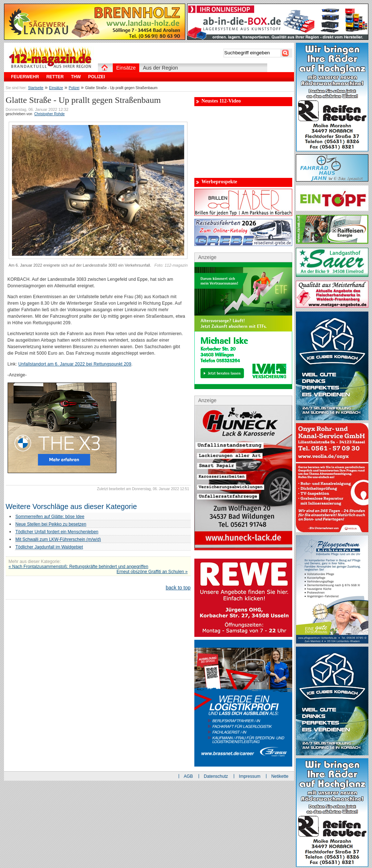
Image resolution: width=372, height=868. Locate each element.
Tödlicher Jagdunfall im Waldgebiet (49, 547)
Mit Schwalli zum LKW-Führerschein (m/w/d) (58, 539)
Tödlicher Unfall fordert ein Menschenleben (57, 532)
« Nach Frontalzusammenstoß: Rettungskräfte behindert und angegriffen (78, 567)
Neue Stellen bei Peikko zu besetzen (51, 524)
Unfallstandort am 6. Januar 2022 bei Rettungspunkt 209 (75, 364)
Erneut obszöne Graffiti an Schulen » (152, 572)
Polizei (74, 88)
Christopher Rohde (49, 114)
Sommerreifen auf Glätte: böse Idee (50, 517)
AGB (188, 776)
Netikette (280, 776)
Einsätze (56, 88)
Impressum (250, 776)
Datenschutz (216, 776)
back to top (178, 588)
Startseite (36, 88)
